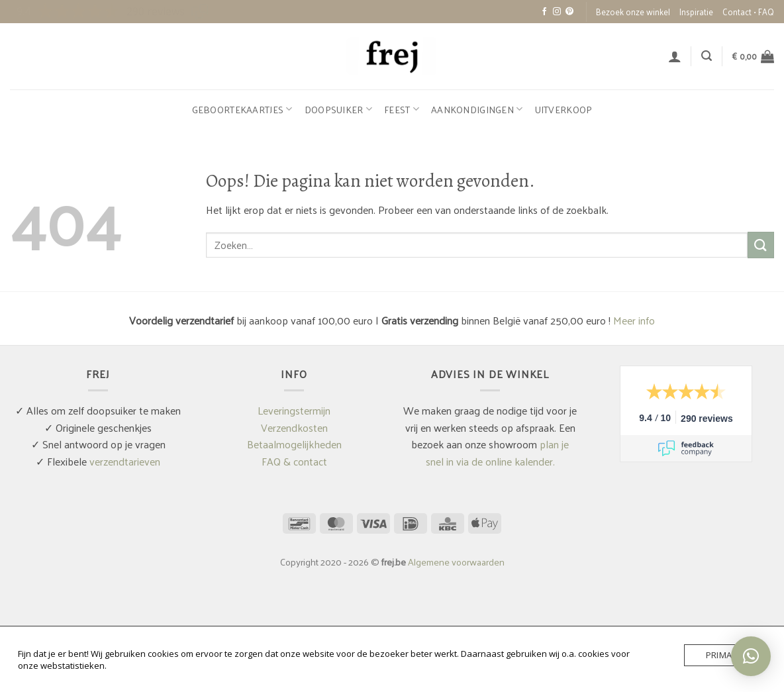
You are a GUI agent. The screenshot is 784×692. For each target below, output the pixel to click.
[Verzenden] (761, 245)
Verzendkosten (294, 427)
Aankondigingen (477, 109)
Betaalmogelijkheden (294, 444)
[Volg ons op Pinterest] (569, 12)
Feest (402, 109)
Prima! (720, 655)
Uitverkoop (564, 109)
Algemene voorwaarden (456, 562)
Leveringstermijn (294, 410)
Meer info (634, 320)
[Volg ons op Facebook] (544, 12)
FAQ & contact (294, 461)
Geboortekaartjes (242, 109)
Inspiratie (696, 12)
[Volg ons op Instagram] (557, 12)
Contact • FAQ (748, 12)
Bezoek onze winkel (633, 12)
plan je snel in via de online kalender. (498, 453)
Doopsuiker (338, 109)
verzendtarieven (125, 461)
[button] (675, 56)
